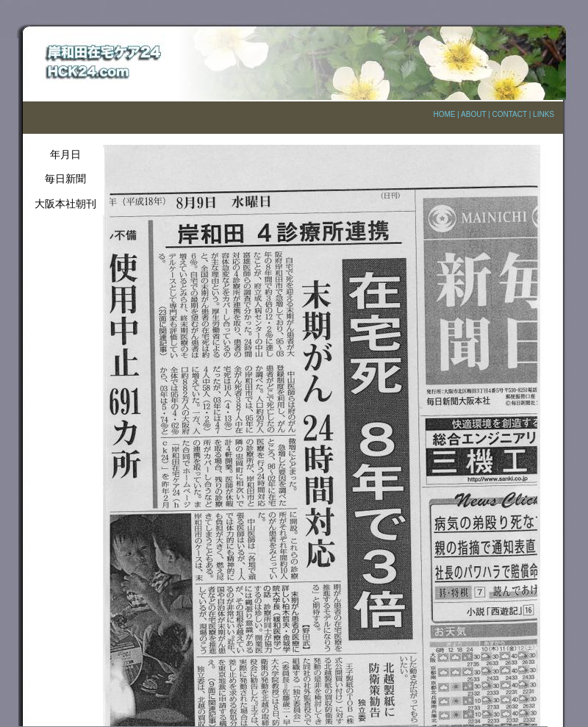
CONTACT (510, 114)
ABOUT (473, 114)
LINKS (544, 114)
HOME (444, 114)
